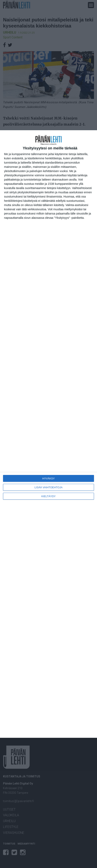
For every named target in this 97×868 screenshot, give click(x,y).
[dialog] (48, 434)
